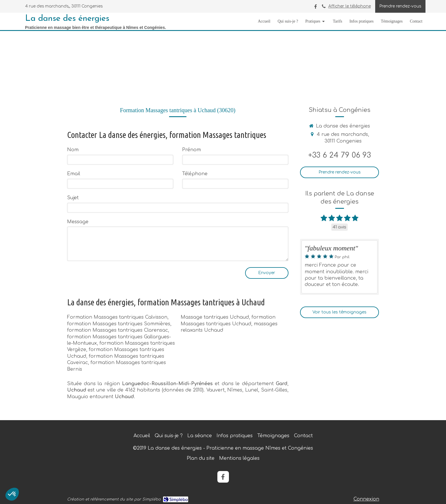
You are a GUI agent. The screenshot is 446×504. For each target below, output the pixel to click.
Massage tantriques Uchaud (215, 317)
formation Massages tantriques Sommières (119, 324)
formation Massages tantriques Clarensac (117, 330)
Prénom (191, 150)
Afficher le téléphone (350, 6)
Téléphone (195, 174)
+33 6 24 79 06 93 (339, 155)
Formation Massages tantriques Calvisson (117, 317)
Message (78, 222)
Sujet (73, 198)
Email (74, 174)
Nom (73, 150)
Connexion (366, 499)
